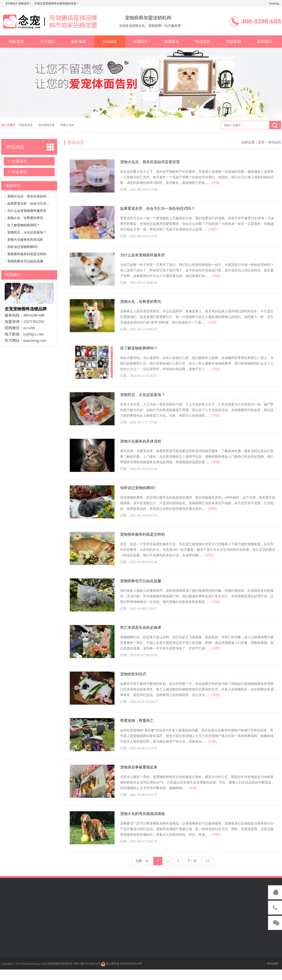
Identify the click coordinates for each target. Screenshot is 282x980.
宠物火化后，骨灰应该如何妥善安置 (33, 196)
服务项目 (79, 42)
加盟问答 (141, 42)
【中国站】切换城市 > (18, 3)
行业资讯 (19, 172)
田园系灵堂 (26, 125)
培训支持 (203, 42)
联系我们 (265, 42)
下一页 (192, 861)
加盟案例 (234, 42)
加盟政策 (172, 42)
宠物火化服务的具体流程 (25, 240)
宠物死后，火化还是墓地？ (27, 232)
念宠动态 (19, 161)
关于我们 (48, 42)
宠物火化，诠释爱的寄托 (25, 218)
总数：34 (142, 861)
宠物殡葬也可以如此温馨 (25, 261)
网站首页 (17, 42)
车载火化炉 (67, 125)
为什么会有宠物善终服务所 (27, 211)
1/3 (207, 861)
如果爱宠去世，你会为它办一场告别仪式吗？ (40, 204)
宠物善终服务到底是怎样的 (27, 254)
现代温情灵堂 (46, 125)
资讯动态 (110, 42)
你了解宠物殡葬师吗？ (24, 225)
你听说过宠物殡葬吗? (23, 247)
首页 (261, 142)
